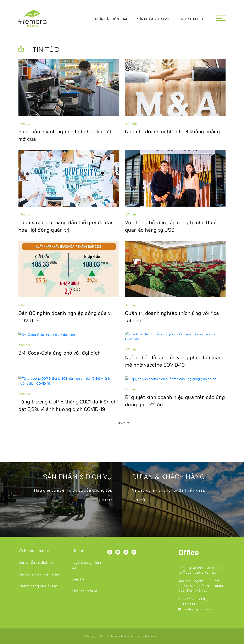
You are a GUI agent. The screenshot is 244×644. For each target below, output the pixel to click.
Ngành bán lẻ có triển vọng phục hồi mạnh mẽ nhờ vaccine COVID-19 (175, 356)
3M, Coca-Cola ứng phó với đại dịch (60, 353)
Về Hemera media (34, 541)
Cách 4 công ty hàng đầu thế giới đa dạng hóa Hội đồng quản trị (68, 226)
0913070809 (188, 594)
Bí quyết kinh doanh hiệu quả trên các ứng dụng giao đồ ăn (175, 396)
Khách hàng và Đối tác (38, 576)
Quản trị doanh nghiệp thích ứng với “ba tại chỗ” (172, 317)
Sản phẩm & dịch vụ (153, 19)
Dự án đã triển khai (110, 19)
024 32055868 (192, 589)
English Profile (193, 19)
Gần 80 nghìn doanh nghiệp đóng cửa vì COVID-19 (65, 317)
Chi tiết (105, 490)
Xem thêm (122, 413)
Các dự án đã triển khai (39, 564)
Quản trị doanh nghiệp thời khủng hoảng (173, 132)
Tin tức (78, 541)
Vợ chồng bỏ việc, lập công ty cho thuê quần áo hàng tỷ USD (171, 226)
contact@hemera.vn (196, 599)
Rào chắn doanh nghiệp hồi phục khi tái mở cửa (65, 135)
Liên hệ (78, 569)
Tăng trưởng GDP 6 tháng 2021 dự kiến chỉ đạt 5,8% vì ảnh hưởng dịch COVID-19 (68, 396)
